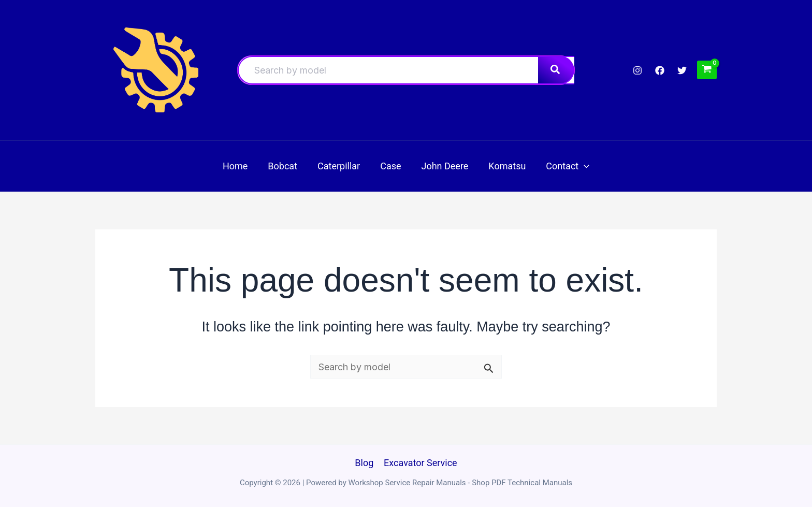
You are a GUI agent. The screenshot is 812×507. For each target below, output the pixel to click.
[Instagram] (637, 70)
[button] (579, 166)
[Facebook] (660, 70)
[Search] (556, 70)
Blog (365, 463)
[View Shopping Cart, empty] (707, 70)
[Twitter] (682, 70)
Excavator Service (420, 463)
